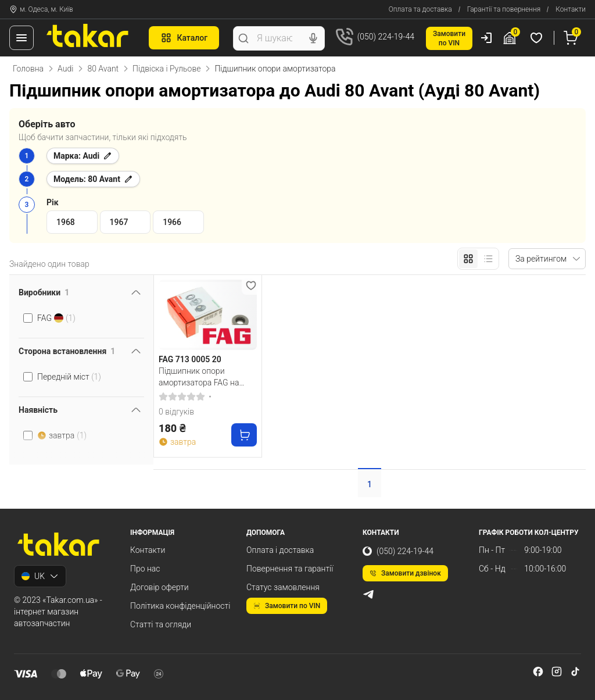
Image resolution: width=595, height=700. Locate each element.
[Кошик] (572, 38)
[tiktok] (575, 672)
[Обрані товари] (538, 38)
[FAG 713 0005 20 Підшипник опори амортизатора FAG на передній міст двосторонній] (208, 315)
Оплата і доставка (280, 550)
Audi (65, 69)
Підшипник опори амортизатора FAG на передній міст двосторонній (199, 377)
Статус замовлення (283, 587)
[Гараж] (511, 38)
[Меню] (21, 38)
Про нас (145, 569)
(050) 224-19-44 (398, 551)
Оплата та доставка (420, 9)
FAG (56, 318)
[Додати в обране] (251, 285)
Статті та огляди (161, 624)
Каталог (184, 38)
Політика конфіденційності (180, 606)
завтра (62, 435)
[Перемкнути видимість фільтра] (136, 292)
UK (40, 576)
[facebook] (538, 672)
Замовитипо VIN (449, 38)
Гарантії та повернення (504, 9)
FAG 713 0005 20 (190, 359)
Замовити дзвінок (405, 573)
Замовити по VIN (287, 606)
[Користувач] (486, 38)
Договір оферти (159, 587)
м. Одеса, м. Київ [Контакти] (41, 9)
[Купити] (244, 435)
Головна (28, 69)
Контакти (571, 9)
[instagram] (557, 672)
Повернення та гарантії (290, 569)
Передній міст (69, 377)
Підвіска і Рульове (166, 69)
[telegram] (368, 594)
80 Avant (103, 69)
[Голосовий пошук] (313, 38)
